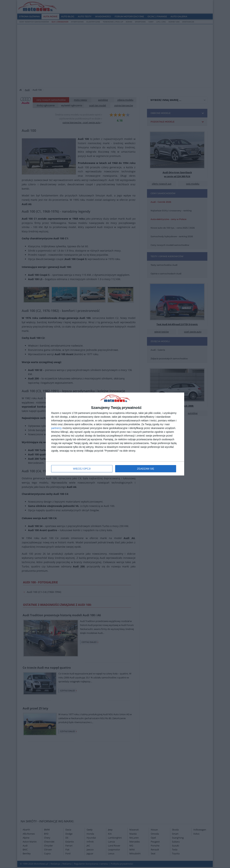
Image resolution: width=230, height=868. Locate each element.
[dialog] (115, 434)
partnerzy (56, 428)
